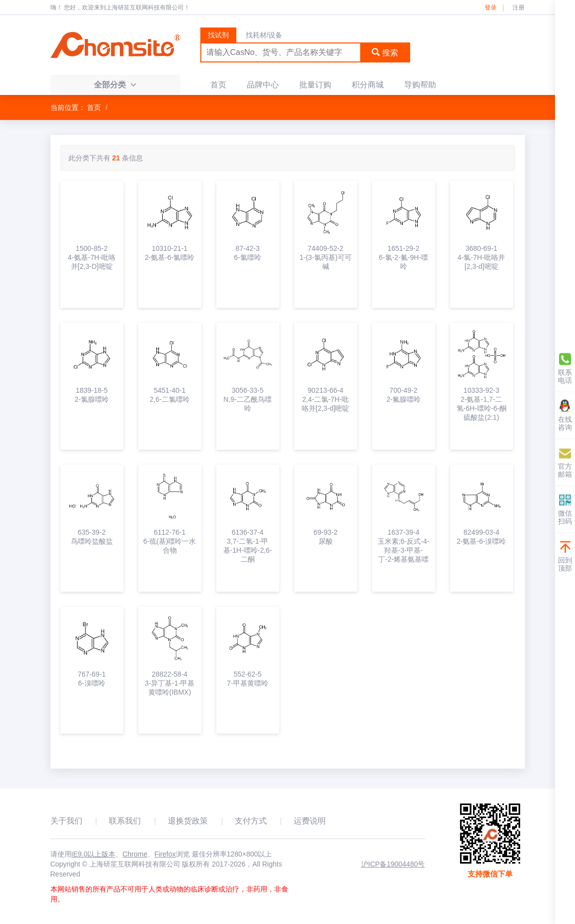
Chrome (135, 854)
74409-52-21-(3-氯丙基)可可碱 (325, 257)
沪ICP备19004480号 (393, 864)
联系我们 (125, 821)
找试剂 (218, 35)
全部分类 (115, 85)
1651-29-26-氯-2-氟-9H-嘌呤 (403, 257)
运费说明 (310, 821)
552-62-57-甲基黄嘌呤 (247, 679)
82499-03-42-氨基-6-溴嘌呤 (482, 537)
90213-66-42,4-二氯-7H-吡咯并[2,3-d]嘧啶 (326, 399)
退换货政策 (188, 821)
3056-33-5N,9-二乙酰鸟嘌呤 (247, 399)
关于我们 (66, 821)
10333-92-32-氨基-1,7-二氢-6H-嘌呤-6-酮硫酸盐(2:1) (482, 404)
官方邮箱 (565, 462)
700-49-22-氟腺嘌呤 (403, 395)
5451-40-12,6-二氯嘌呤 (169, 395)
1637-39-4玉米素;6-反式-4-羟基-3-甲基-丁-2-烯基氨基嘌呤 (403, 546)
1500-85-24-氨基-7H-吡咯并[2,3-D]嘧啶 (92, 257)
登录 (491, 7)
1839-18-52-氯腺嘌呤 (91, 395)
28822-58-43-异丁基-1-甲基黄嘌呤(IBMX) (170, 683)
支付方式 (251, 821)
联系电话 (565, 368)
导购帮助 (420, 85)
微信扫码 (565, 509)
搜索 (385, 53)
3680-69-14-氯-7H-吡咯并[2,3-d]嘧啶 (482, 257)
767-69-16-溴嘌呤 (91, 679)
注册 (519, 7)
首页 (218, 85)
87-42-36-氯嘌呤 (247, 253)
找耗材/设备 (264, 35)
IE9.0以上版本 (94, 854)
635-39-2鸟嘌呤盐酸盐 (92, 537)
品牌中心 (263, 85)
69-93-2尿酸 (325, 537)
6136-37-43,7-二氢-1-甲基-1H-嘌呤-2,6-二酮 (248, 546)
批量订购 (315, 85)
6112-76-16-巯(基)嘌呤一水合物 (170, 541)
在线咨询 (565, 415)
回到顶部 (565, 556)
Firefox (165, 854)
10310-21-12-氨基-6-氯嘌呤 (170, 253)
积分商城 (368, 85)
